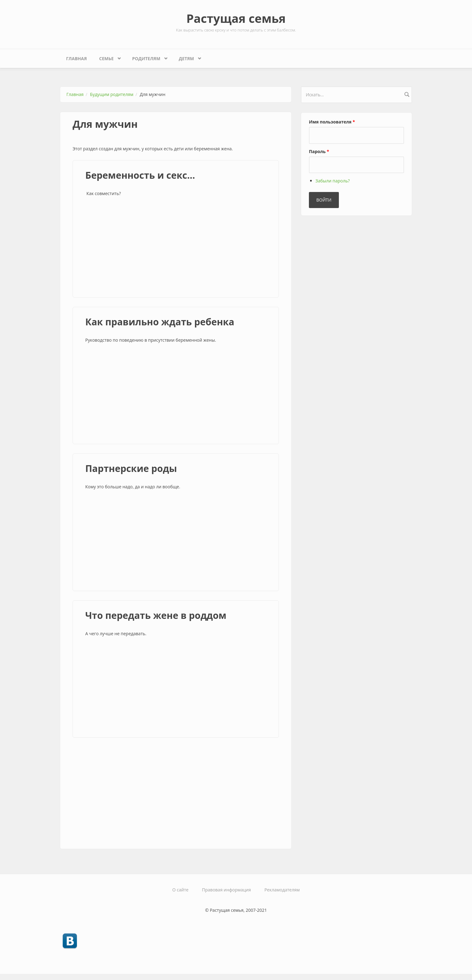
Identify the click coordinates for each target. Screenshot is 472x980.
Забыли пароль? (333, 181)
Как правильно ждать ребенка (160, 322)
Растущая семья (236, 18)
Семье (108, 57)
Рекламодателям (282, 890)
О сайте (180, 890)
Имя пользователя (332, 122)
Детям (188, 57)
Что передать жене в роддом (156, 615)
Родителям (148, 57)
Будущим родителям (112, 94)
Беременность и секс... (140, 175)
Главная (76, 58)
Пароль (319, 151)
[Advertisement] (176, 248)
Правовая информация (226, 890)
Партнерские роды (131, 468)
